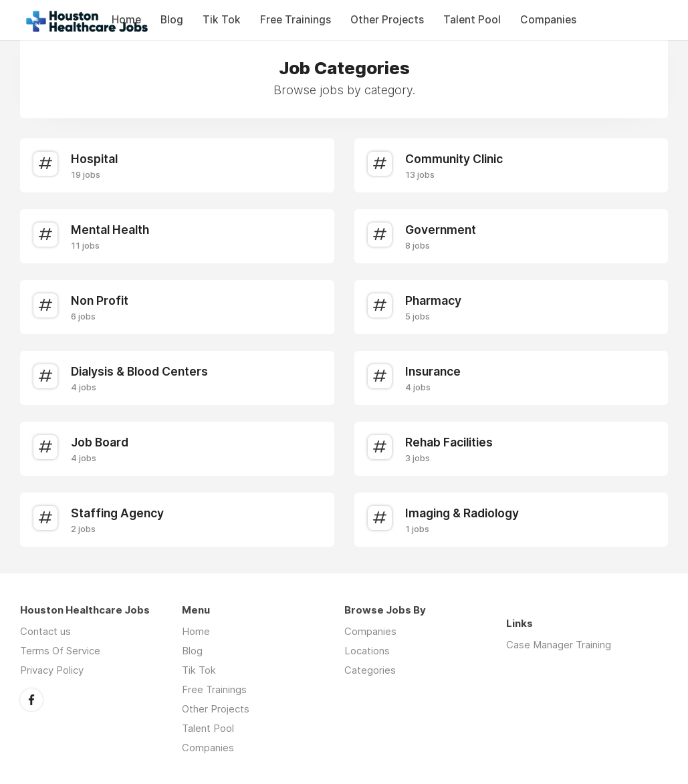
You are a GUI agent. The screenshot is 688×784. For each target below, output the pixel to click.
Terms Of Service (60, 651)
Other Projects (387, 20)
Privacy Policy (52, 670)
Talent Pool (472, 20)
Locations (367, 651)
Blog (172, 20)
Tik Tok (222, 20)
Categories (370, 670)
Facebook (31, 700)
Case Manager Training (559, 645)
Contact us (45, 631)
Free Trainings (296, 20)
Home (196, 631)
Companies (548, 20)
